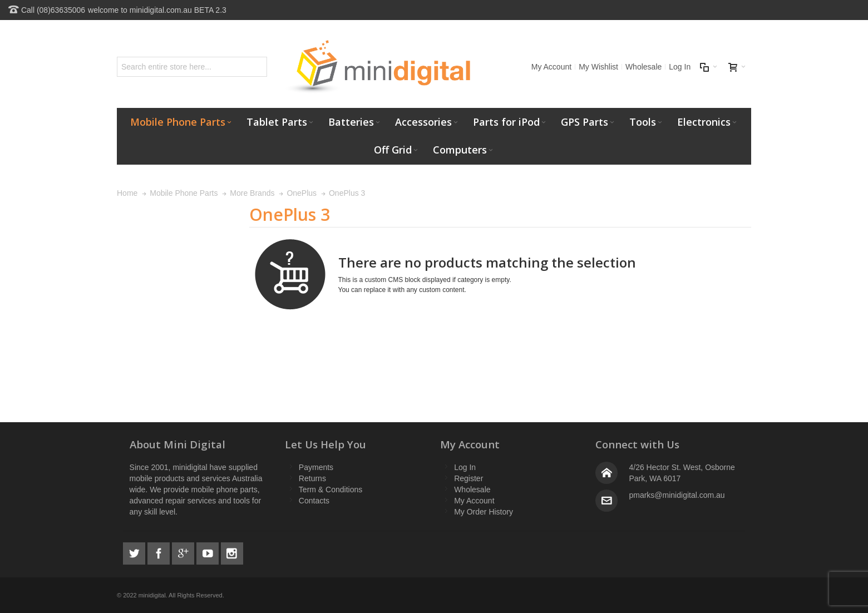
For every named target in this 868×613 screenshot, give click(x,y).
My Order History (484, 512)
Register (468, 478)
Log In (680, 67)
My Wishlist (598, 67)
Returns (312, 478)
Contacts (314, 501)
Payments (316, 467)
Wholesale (643, 67)
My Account (551, 67)
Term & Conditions (331, 490)
